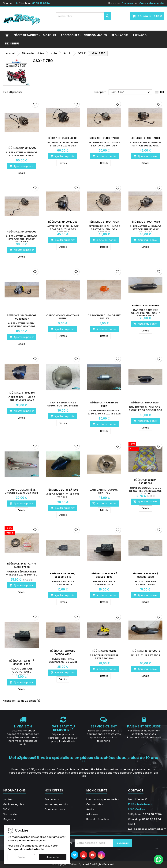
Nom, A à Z (131, 92)
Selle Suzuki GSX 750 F (145, 655)
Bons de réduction (98, 819)
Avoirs (90, 809)
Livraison (8, 799)
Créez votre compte (152, 3)
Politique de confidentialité (26, 849)
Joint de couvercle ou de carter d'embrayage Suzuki (145, 491)
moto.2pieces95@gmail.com (147, 829)
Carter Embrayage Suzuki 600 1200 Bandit (63, 404)
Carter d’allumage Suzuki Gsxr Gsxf (22, 399)
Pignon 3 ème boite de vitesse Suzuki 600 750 (22, 573)
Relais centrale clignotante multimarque (63, 585)
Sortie (21, 857)
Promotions (52, 799)
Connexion (128, 3)
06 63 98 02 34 (41, 3)
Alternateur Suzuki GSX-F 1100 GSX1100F (22, 325)
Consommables (95, 35)
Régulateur (120, 35)
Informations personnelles (103, 799)
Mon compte (97, 790)
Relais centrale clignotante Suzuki (63, 660)
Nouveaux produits (56, 804)
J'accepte (53, 857)
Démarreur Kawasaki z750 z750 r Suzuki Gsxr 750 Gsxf (104, 414)
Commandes (95, 804)
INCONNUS (12, 43)
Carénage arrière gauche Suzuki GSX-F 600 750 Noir (145, 313)
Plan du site (10, 814)
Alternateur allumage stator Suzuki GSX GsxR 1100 (22, 155)
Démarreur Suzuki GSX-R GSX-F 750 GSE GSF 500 (145, 409)
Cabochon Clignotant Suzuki (63, 317)
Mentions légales (13, 804)
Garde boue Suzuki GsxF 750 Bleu (63, 496)
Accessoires (70, 35)
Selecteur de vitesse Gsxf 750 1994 (104, 657)
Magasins (9, 819)
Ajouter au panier (22, 166)
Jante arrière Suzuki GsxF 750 (104, 491)
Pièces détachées (26, 35)
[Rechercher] (83, 16)
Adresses (92, 814)
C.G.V (6, 809)
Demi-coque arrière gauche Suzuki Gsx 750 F (22, 491)
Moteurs (49, 35)
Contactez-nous (55, 809)
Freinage (139, 35)
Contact (8, 3)
